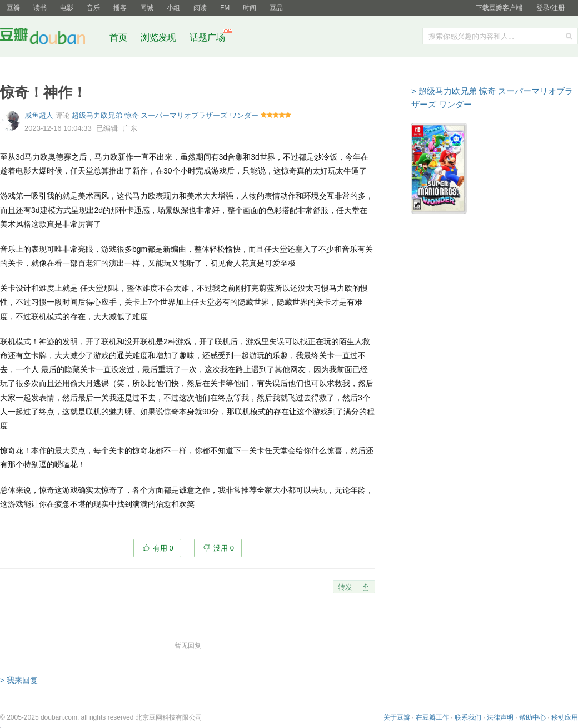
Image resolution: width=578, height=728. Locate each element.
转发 (345, 587)
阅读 (200, 8)
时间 (250, 8)
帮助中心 (532, 717)
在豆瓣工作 (432, 717)
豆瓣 (13, 8)
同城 (147, 8)
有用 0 (163, 548)
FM (225, 8)
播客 (120, 8)
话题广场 (207, 38)
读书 (40, 8)
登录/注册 (550, 8)
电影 (67, 8)
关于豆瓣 (397, 717)
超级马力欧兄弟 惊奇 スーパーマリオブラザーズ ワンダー (165, 115)
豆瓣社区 (51, 38)
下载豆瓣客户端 (499, 8)
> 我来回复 (19, 680)
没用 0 (224, 548)
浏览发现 (160, 38)
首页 (118, 38)
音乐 (93, 8)
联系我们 (468, 717)
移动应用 (565, 717)
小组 (173, 8)
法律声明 (500, 717)
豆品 (276, 8)
